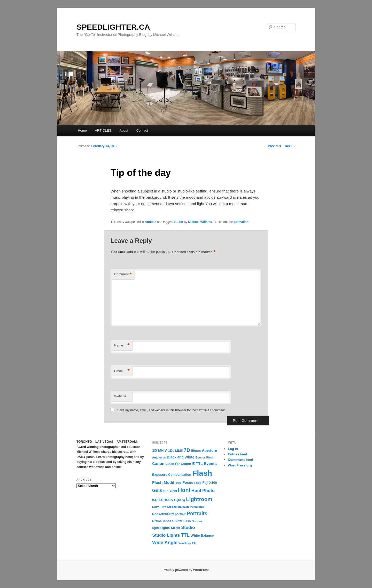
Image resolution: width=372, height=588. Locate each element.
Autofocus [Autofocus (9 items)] (159, 457)
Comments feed (241, 460)
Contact (142, 130)
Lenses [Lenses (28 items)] (166, 500)
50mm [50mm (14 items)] (196, 451)
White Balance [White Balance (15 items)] (202, 535)
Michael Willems (200, 222)
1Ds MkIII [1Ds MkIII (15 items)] (176, 451)
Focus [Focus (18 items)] (188, 482)
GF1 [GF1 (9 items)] (166, 491)
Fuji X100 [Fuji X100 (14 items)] (210, 483)
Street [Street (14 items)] (175, 528)
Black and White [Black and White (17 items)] (181, 457)
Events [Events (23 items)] (210, 464)
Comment (123, 274)
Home (82, 130)
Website (120, 396)
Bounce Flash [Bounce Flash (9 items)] (204, 457)
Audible (151, 222)
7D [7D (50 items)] (187, 450)
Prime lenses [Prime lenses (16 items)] (163, 521)
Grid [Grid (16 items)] (173, 491)
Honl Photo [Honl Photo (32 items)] (203, 491)
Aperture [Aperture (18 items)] (209, 450)
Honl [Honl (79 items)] (184, 490)
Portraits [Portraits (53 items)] (197, 513)
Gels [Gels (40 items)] (157, 490)
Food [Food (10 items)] (198, 483)
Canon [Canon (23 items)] (158, 464)
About (124, 130)
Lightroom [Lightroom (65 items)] (199, 499)
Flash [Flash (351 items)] (202, 473)
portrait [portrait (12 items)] (180, 514)
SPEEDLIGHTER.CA (113, 27)
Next (290, 146)
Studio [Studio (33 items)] (188, 527)
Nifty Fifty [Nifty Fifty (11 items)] (159, 507)
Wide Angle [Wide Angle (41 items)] (165, 543)
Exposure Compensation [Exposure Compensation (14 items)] (172, 475)
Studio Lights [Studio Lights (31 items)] (166, 535)
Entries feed (237, 454)
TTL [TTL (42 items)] (185, 535)
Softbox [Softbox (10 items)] (197, 521)
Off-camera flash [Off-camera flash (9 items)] (178, 507)
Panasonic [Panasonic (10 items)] (197, 507)
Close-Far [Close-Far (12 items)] (173, 464)
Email (122, 371)
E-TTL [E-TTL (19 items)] (197, 464)
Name (122, 346)
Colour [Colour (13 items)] (186, 464)
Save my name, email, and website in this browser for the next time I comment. (171, 410)
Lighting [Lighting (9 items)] (180, 500)
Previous (273, 146)
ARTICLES (103, 130)
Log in (233, 449)
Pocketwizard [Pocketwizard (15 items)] (163, 514)
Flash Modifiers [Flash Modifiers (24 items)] (167, 482)
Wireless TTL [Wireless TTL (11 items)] (188, 543)
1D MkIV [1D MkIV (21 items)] (160, 450)
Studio (178, 222)
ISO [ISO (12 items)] (155, 500)
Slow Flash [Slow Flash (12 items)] (183, 521)
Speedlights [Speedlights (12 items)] (161, 528)
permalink (241, 222)
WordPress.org (240, 465)
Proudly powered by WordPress (186, 570)
